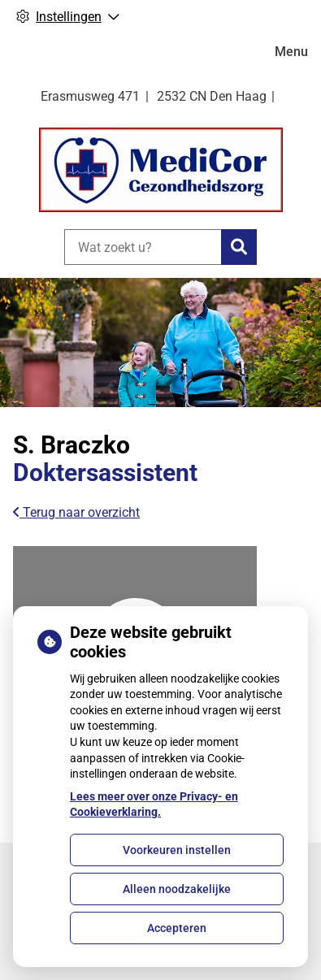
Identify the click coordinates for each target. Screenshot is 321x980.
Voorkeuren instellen (177, 850)
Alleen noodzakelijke (177, 889)
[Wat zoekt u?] (143, 247)
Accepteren (177, 928)
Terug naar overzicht (76, 512)
